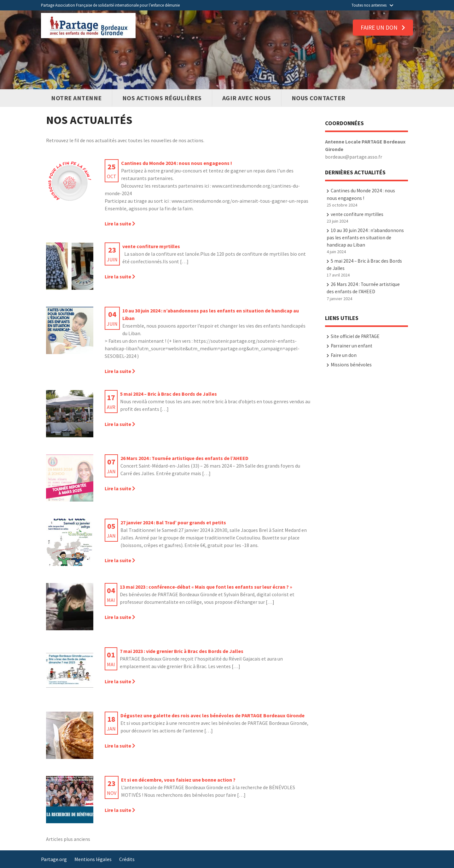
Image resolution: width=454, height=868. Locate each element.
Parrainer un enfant (352, 346)
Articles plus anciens (68, 839)
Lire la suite (120, 224)
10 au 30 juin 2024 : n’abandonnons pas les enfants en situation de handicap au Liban (365, 238)
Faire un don (383, 27)
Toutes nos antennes (372, 5)
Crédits (127, 859)
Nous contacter (319, 98)
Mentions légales (93, 859)
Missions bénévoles (351, 365)
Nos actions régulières (162, 98)
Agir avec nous (247, 98)
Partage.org (54, 859)
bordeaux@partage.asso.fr (354, 157)
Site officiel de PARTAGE (355, 336)
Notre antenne (76, 98)
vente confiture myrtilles (357, 214)
